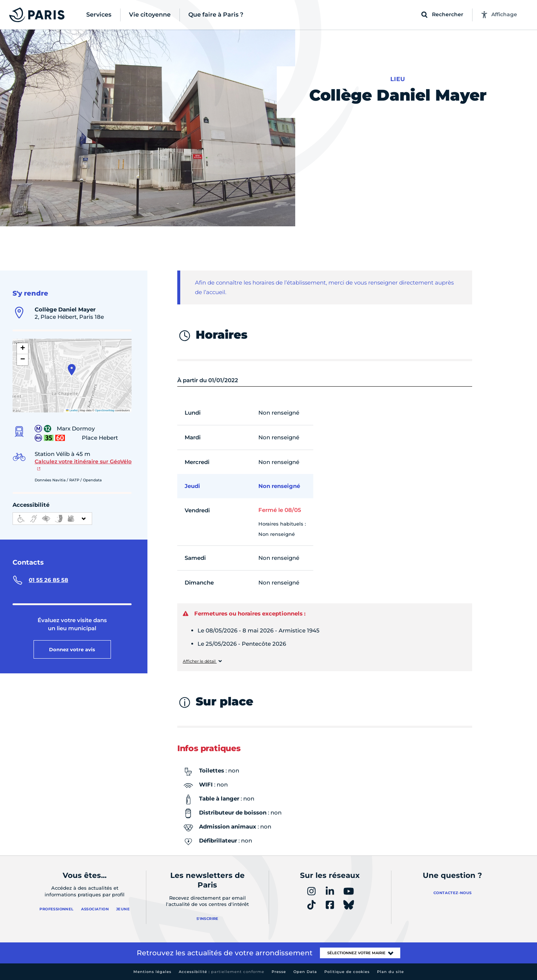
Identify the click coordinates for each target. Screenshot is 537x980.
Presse (279, 972)
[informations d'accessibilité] (52, 519)
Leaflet (72, 410)
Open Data (305, 972)
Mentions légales (152, 972)
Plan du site (390, 972)
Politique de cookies (347, 972)
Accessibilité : (222, 972)
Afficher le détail (200, 661)
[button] (72, 370)
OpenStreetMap (105, 410)
